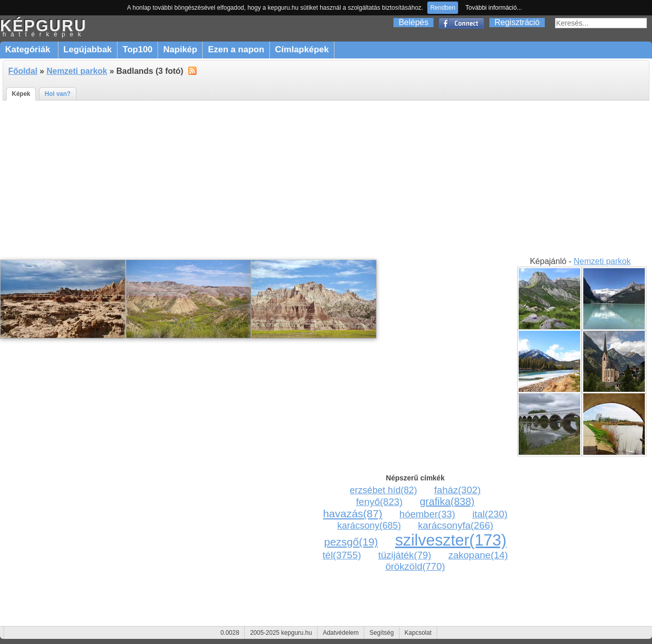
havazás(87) (353, 514)
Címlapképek (302, 49)
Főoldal (23, 71)
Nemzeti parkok (77, 71)
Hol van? (58, 94)
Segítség (381, 633)
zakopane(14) (478, 555)
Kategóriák (29, 49)
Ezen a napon (236, 49)
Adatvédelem (341, 633)
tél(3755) (342, 555)
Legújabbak (88, 49)
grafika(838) (447, 501)
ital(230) (490, 514)
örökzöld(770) (415, 566)
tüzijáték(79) (405, 555)
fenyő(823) (379, 502)
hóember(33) (428, 514)
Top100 (137, 49)
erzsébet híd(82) (383, 490)
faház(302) (457, 490)
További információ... (493, 8)
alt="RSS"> (192, 70)
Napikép (180, 49)
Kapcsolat (418, 633)
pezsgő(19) (351, 542)
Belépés (413, 22)
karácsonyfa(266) (456, 525)
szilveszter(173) (451, 540)
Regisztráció (517, 22)
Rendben (443, 8)
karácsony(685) (369, 526)
